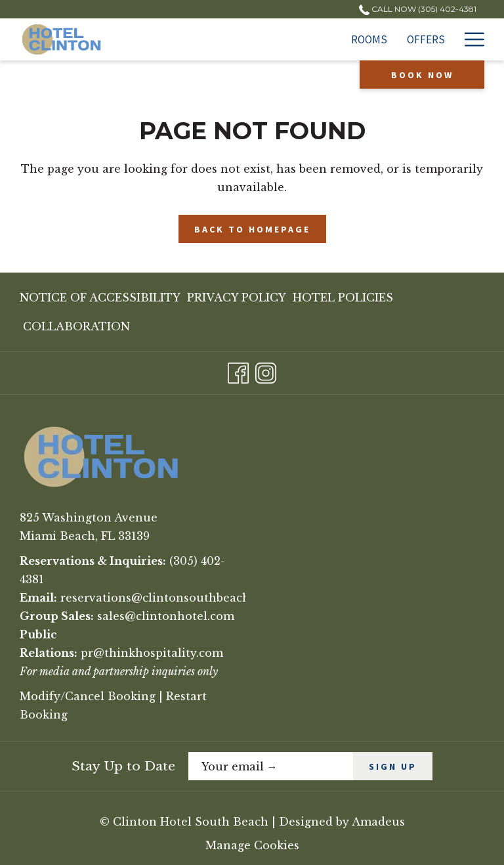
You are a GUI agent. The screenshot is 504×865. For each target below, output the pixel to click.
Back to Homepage (252, 229)
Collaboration (76, 326)
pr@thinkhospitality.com (152, 653)
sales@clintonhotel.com (166, 616)
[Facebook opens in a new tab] (238, 372)
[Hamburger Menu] (470, 39)
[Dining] (427, 39)
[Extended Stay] (351, 39)
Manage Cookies (252, 845)
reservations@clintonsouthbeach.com (169, 598)
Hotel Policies (343, 298)
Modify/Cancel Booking (88, 696)
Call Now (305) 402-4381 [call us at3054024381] (418, 9)
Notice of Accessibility (100, 298)
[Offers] (273, 39)
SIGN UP (393, 766)
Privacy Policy (237, 298)
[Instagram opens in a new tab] (266, 372)
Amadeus (378, 822)
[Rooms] (216, 39)
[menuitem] (102, 298)
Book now (422, 75)
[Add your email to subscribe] (271, 766)
